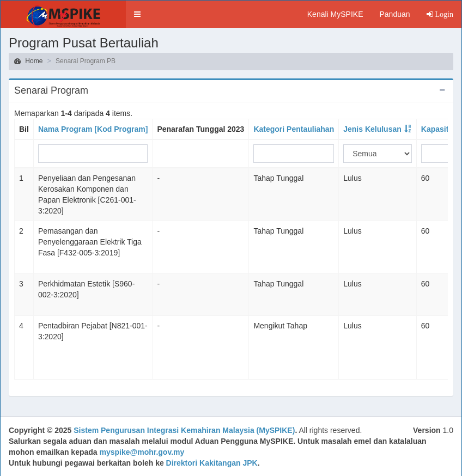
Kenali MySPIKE (335, 14)
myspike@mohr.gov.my (142, 452)
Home (28, 61)
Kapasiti (436, 129)
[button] (137, 14)
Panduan (394, 14)
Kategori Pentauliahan (294, 129)
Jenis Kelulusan (372, 129)
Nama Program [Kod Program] (93, 129)
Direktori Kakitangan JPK (212, 463)
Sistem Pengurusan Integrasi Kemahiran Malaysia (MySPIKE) (184, 430)
